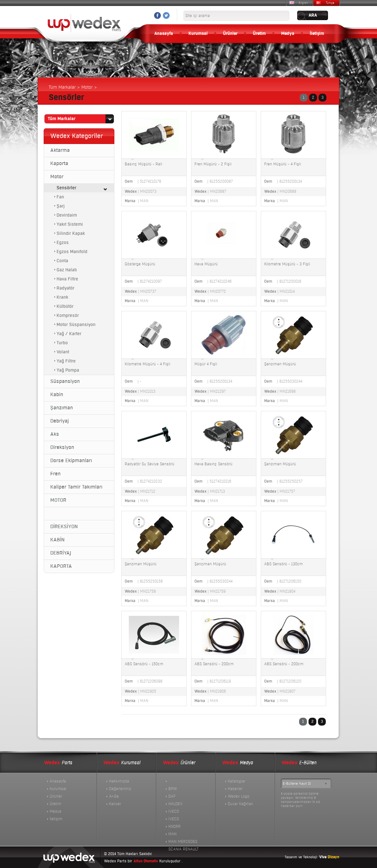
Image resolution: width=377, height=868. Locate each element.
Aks (55, 434)
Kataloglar (237, 781)
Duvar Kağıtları (240, 804)
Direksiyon (62, 447)
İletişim (317, 34)
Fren (55, 474)
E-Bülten (299, 763)
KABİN (57, 540)
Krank (62, 297)
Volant (63, 352)
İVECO (174, 819)
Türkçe (330, 3)
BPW (173, 789)
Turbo (62, 343)
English (303, 3)
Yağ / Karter (69, 334)
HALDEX (175, 804)
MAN (172, 834)
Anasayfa (164, 34)
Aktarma (60, 150)
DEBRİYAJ (61, 553)
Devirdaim (67, 215)
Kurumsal (198, 34)
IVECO (174, 811)
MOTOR (58, 500)
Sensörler (66, 188)
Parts (58, 763)
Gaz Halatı (67, 270)
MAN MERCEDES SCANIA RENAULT (183, 842)
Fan (60, 197)
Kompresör (68, 315)
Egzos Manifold (72, 252)
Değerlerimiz (120, 789)
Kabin (57, 395)
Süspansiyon (65, 381)
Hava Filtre (67, 279)
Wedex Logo (239, 796)
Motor (57, 177)
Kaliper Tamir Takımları (76, 487)
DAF (172, 796)
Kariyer (115, 804)
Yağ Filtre (66, 361)
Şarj (61, 206)
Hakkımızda (119, 781)
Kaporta (59, 163)
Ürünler (230, 34)
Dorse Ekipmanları (71, 461)
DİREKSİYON (64, 527)
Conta (62, 261)
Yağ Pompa (68, 370)
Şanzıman (62, 408)
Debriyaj (60, 421)
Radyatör (66, 288)
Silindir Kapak (71, 233)
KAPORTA (61, 566)
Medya (288, 34)
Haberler (235, 789)
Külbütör (65, 306)
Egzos (63, 243)
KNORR (175, 827)
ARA (313, 15)
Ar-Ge (114, 796)
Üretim (259, 34)
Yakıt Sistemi (70, 224)
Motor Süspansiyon (76, 325)
